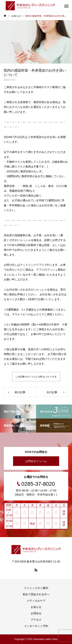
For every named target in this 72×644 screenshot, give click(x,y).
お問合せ (36, 613)
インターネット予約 (36, 626)
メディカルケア (36, 601)
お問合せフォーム (36, 461)
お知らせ (36, 607)
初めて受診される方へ (36, 594)
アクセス (36, 620)
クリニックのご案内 (36, 588)
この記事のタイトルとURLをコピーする (36, 377)
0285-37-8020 (38, 484)
